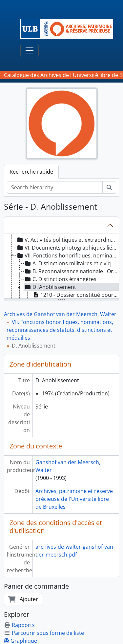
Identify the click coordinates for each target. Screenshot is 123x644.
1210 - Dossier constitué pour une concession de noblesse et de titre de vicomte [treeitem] (75, 295)
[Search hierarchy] (55, 187)
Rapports (19, 625)
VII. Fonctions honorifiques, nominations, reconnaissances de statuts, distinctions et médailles (60, 330)
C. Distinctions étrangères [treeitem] (60, 279)
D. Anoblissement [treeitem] (50, 287)
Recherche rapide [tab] (31, 172)
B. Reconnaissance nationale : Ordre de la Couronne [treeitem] (71, 271)
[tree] (61, 267)
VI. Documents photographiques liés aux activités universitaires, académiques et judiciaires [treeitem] (67, 248)
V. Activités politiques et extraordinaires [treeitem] (67, 240)
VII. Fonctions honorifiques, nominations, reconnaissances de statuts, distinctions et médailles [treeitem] (67, 256)
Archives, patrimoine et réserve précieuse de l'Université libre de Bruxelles (74, 499)
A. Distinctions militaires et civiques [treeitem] (71, 263)
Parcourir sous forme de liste (44, 633)
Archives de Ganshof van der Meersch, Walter (60, 314)
